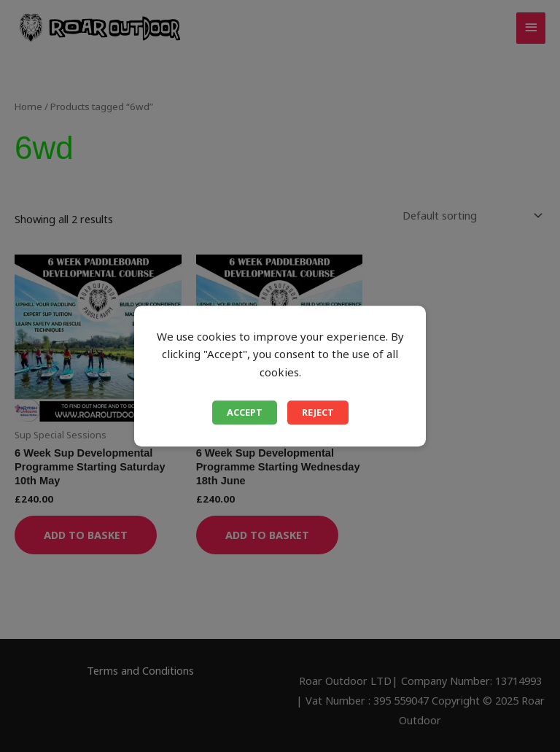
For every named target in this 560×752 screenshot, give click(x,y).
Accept (245, 412)
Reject (318, 412)
